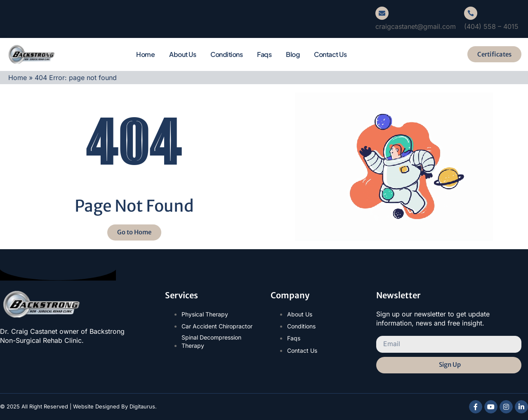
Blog (293, 54)
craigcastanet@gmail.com (416, 26)
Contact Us (330, 54)
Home (145, 54)
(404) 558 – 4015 (491, 26)
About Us (183, 54)
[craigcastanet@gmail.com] (382, 13)
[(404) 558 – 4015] (471, 13)
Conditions (226, 54)
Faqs (264, 54)
